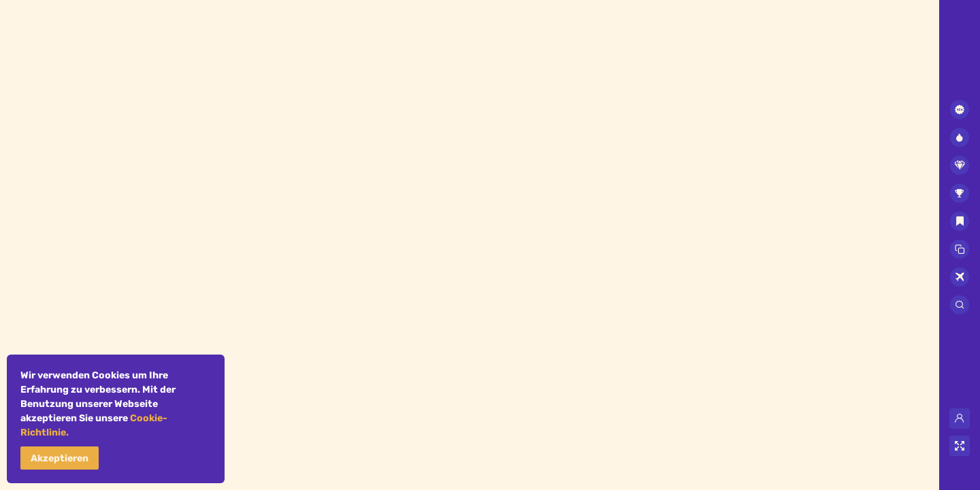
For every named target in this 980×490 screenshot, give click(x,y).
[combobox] (960, 71)
